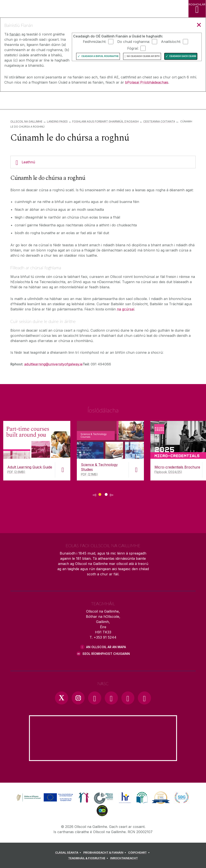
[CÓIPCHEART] (139, 853)
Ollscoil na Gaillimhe (26, 121)
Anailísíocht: (171, 41)
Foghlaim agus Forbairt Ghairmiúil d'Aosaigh (105, 121)
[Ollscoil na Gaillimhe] (23, 101)
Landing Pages (57, 121)
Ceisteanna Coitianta (159, 121)
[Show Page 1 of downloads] (100, 494)
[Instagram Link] (78, 698)
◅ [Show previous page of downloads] (94, 495)
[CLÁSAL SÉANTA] (69, 853)
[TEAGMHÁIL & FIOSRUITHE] (89, 858)
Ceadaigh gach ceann (183, 56)
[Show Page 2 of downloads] (106, 494)
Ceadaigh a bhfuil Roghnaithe (100, 56)
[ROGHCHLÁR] (197, 9)
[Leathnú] (103, 162)
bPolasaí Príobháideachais (147, 82)
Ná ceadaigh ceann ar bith (143, 56)
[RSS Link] (144, 698)
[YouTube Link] (111, 698)
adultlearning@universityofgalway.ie (53, 364)
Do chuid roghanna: (134, 41)
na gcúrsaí (126, 309)
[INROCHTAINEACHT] (124, 858)
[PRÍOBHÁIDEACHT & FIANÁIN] (105, 853)
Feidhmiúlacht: (95, 41)
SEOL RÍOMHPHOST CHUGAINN (106, 654)
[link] (44, 798)
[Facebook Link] (95, 698)
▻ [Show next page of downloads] (112, 495)
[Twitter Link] (61, 698)
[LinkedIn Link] (128, 698)
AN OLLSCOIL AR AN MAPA (106, 647)
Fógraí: (133, 48)
